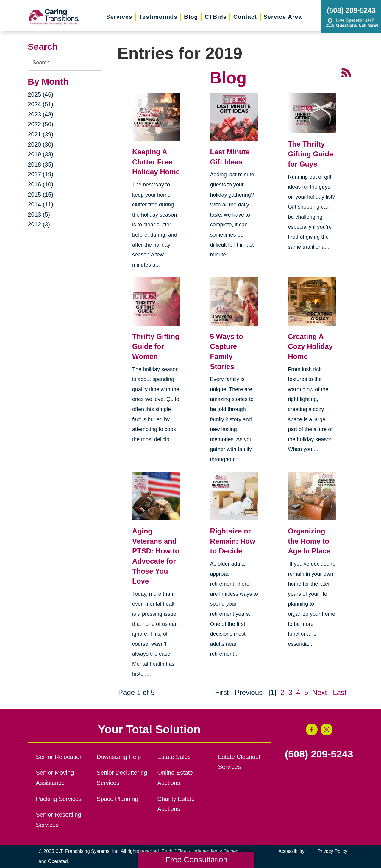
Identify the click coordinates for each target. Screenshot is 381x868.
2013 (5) (39, 214)
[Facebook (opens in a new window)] (312, 729)
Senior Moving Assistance (55, 778)
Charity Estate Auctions (176, 804)
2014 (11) (40, 204)
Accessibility (292, 851)
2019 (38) (40, 154)
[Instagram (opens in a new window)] (327, 729)
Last (339, 692)
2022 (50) (40, 124)
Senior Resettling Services (59, 820)
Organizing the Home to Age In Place (309, 541)
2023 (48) (40, 114)
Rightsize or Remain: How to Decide (233, 541)
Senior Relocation (60, 757)
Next (320, 692)
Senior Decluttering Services (122, 778)
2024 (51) (40, 104)
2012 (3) (39, 224)
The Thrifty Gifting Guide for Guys (310, 154)
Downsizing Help (119, 757)
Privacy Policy (332, 851)
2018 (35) (40, 164)
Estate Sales (174, 757)
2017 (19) (40, 174)
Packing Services (59, 799)
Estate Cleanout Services (239, 762)
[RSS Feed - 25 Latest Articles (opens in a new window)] (346, 72)
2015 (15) (40, 195)
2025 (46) (40, 94)
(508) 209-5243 (319, 754)
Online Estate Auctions (175, 778)
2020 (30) (40, 144)
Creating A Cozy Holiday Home (310, 346)
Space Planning (118, 799)
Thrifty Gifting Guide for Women (156, 346)
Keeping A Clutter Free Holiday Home (156, 162)
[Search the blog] (65, 63)
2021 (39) (40, 134)
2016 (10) (40, 184)
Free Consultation (196, 860)
